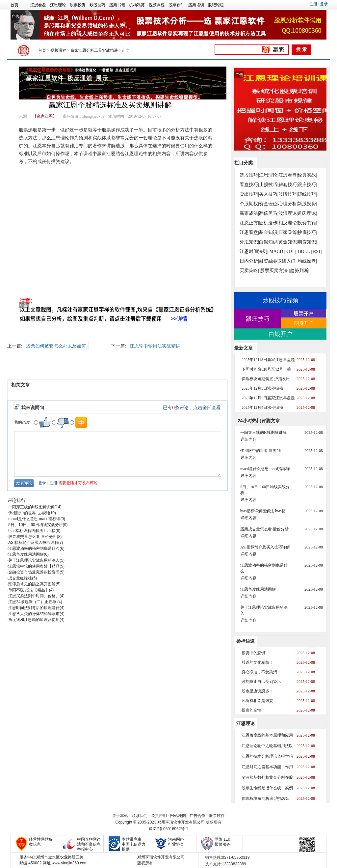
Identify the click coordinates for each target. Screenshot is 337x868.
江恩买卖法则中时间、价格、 (34, 596)
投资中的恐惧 (253, 653)
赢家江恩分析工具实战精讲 (94, 50)
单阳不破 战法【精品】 (28, 590)
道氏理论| (307, 213)
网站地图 (178, 816)
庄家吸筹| (288, 232)
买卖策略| (249, 271)
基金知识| (269, 232)
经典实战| (307, 175)
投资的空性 (251, 710)
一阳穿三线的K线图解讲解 (31, 507)
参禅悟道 (246, 641)
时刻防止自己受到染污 (261, 682)
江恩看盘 (38, 5)
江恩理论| (269, 175)
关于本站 (120, 816)
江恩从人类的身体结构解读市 (34, 614)
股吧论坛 (216, 5)
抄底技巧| (307, 232)
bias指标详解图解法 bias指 (32, 531)
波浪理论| (288, 213)
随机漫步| (269, 223)
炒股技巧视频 (280, 300)
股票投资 (78, 5)
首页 (14, 5)
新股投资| (307, 204)
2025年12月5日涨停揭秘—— (266, 388)
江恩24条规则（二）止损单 (33, 602)
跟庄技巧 (258, 319)
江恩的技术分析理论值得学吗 (267, 756)
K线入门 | (288, 261)
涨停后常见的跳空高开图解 (32, 584)
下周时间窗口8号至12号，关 (266, 369)
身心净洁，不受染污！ (261, 672)
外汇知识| (249, 242)
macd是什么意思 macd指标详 (34, 519)
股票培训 (196, 5)
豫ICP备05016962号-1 (168, 829)
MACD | (277, 252)
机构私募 (137, 5)
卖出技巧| (249, 194)
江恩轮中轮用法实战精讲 (155, 346)
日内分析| (249, 261)
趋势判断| (300, 271)
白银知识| (269, 242)
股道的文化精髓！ (257, 662)
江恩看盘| (288, 175)
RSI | (318, 252)
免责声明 (159, 816)
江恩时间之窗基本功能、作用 (267, 767)
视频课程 (157, 5)
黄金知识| (288, 242)
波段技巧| (288, 194)
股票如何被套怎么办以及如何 (56, 346)
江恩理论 (58, 5)
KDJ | (291, 252)
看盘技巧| (249, 185)
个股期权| (249, 204)
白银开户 (280, 334)
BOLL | (305, 252)
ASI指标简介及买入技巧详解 (33, 543)
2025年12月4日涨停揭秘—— (266, 407)
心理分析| (288, 204)
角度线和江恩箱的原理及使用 (34, 620)
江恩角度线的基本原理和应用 (267, 735)
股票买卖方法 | (275, 271)
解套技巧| (288, 185)
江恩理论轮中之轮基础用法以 (267, 746)
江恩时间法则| (254, 252)
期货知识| (307, 242)
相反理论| (288, 223)
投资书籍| (307, 223)
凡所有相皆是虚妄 (257, 701)
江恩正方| (249, 223)
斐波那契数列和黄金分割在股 (267, 777)
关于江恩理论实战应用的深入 (34, 560)
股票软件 (176, 5)
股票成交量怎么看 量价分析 (32, 537)
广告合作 (197, 816)
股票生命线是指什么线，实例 (267, 788)
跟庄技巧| (307, 185)
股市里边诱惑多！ (257, 691)
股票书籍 (117, 5)
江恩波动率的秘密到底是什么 (34, 548)
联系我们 (140, 816)
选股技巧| (249, 175)
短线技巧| (307, 194)
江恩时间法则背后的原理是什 (34, 608)
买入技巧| (269, 194)
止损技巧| (269, 185)
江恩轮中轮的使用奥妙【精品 (34, 566)
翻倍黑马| (269, 213)
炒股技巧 (97, 5)
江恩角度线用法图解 (26, 554)
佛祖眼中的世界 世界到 (28, 513)
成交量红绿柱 (20, 578)
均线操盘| (307, 261)
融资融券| (269, 261)
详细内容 (248, 439)
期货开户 (304, 323)
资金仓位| (269, 204)
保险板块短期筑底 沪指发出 (266, 379)
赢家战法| (249, 213)
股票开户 (303, 313)
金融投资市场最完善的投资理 (34, 572)
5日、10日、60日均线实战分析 (35, 525)
